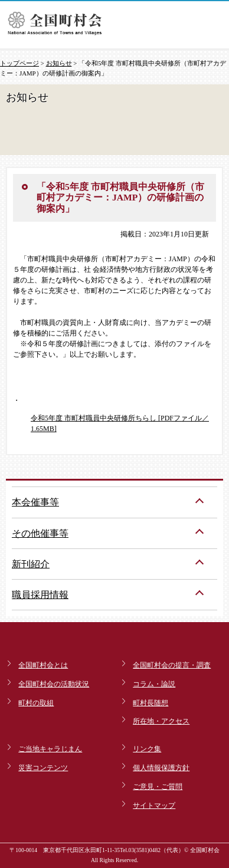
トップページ (19, 63)
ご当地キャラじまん (50, 749)
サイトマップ (154, 805)
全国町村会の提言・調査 (172, 665)
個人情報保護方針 (161, 768)
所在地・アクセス (161, 721)
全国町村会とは (43, 665)
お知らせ (59, 63)
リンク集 (147, 749)
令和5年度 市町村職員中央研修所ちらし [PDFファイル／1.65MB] (120, 423)
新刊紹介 (31, 564)
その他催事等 (40, 533)
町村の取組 (36, 703)
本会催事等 (35, 502)
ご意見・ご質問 (158, 787)
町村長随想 (151, 703)
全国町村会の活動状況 (54, 684)
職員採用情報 (40, 595)
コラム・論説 (154, 684)
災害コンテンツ (43, 768)
